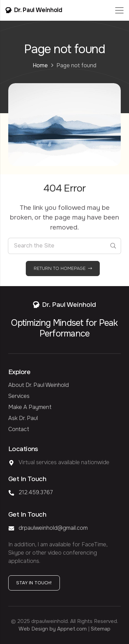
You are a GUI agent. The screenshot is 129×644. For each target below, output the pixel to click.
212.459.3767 (36, 492)
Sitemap (101, 629)
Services (19, 396)
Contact (19, 429)
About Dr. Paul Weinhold (39, 385)
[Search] (113, 246)
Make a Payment (30, 407)
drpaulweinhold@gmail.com (53, 528)
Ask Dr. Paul (23, 418)
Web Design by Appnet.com (53, 629)
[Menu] (119, 10)
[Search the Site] (64, 246)
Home (40, 65)
